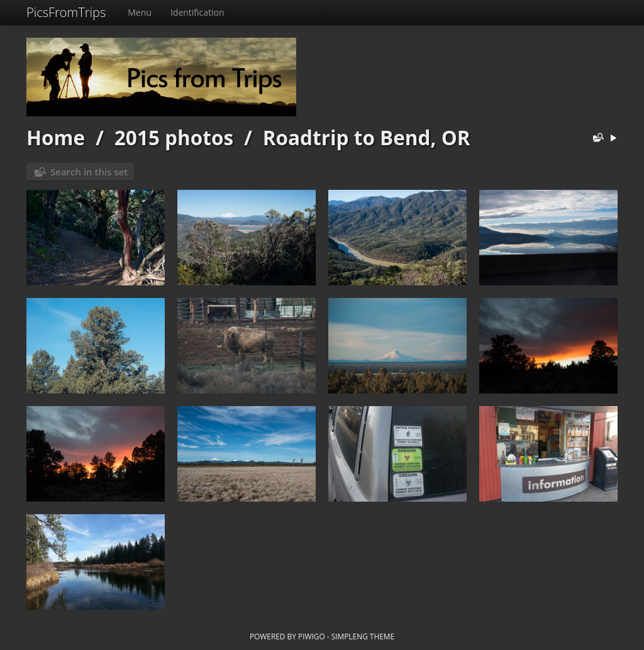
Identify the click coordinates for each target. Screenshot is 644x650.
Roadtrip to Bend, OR (367, 137)
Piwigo (312, 636)
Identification (197, 12)
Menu (140, 12)
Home (56, 137)
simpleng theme (363, 636)
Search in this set (89, 172)
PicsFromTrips (66, 12)
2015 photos (174, 137)
